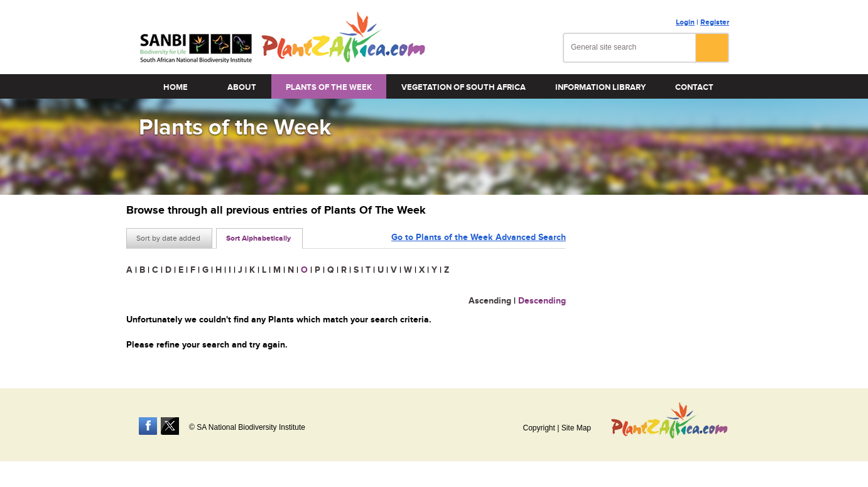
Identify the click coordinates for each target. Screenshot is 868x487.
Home (176, 87)
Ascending (490, 301)
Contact (694, 87)
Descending (542, 301)
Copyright (539, 428)
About (242, 87)
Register (715, 22)
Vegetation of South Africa (464, 87)
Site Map (576, 428)
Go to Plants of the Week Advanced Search (479, 237)
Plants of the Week (329, 87)
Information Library (600, 87)
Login (685, 22)
